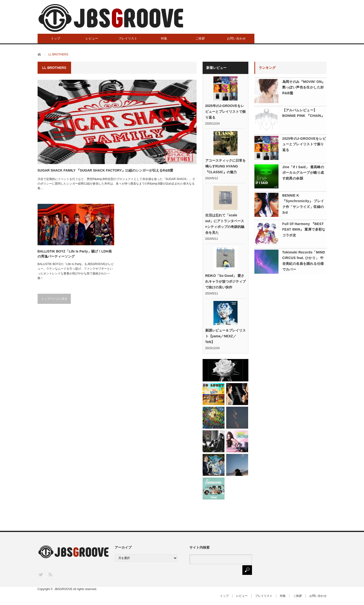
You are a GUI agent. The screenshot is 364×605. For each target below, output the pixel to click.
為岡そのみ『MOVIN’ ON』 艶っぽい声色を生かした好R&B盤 (304, 87)
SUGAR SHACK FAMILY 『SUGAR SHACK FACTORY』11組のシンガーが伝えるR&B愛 (106, 170)
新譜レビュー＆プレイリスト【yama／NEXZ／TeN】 (225, 336)
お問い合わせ (236, 38)
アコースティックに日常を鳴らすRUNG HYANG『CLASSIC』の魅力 (225, 166)
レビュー (92, 38)
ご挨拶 (200, 38)
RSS (50, 574)
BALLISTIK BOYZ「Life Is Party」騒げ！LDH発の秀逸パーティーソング (75, 254)
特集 (164, 38)
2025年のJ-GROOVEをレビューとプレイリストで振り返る (225, 112)
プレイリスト (128, 38)
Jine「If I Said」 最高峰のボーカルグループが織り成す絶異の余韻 (303, 173)
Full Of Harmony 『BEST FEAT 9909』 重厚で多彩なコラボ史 (304, 230)
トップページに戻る (54, 299)
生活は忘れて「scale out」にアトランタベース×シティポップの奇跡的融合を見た (225, 224)
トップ (56, 38)
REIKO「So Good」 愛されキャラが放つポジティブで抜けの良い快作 (225, 281)
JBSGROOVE (63, 589)
